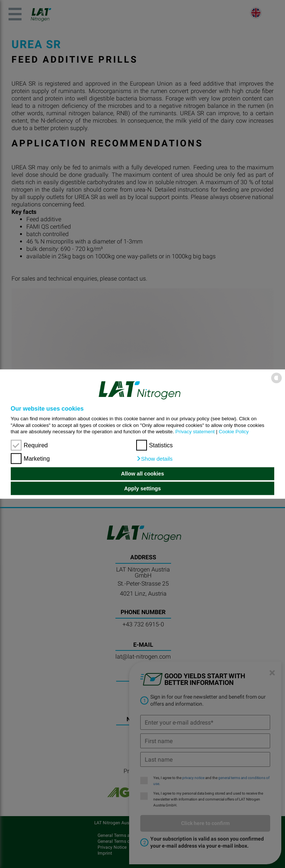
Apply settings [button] (142, 488)
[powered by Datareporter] (276, 383)
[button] (155, 458)
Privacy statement (195, 432)
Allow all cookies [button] (142, 474)
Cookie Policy (234, 432)
